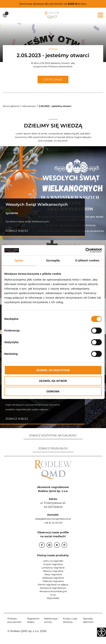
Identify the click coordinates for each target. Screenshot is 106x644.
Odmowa (53, 391)
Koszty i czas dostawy (70, 620)
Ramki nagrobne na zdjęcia (53, 585)
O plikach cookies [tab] (87, 260)
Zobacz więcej (17, 231)
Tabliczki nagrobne (53, 581)
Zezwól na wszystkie (53, 370)
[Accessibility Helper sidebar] (102, 632)
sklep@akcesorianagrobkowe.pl (53, 519)
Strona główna (11, 106)
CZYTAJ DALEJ (53, 79)
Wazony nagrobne (53, 571)
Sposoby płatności (88, 620)
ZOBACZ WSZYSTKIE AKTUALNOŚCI (53, 435)
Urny (53, 595)
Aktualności (29, 106)
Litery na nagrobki (53, 561)
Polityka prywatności (14, 620)
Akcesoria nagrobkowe (53, 588)
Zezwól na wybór (53, 381)
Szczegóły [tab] (53, 260)
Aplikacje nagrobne (53, 578)
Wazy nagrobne (53, 574)
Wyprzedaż (53, 598)
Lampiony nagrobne (53, 568)
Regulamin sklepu (33, 620)
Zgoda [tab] (19, 260)
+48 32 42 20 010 (53, 523)
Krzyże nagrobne (53, 564)
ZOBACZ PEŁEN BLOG (53, 448)
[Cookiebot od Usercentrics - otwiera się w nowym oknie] (85, 250)
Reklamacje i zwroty (51, 620)
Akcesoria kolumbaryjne (53, 591)
